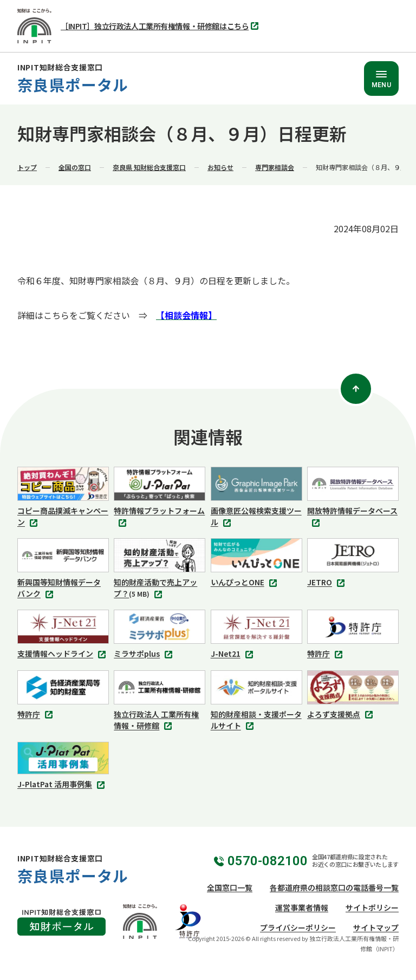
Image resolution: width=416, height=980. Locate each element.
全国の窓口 (75, 167)
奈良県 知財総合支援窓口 (149, 167)
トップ (27, 167)
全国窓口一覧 (230, 887)
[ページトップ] (356, 389)
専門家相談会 (275, 167)
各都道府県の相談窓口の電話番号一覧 (334, 887)
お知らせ (220, 167)
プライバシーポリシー (298, 927)
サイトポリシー (372, 907)
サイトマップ (376, 927)
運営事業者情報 (302, 907)
